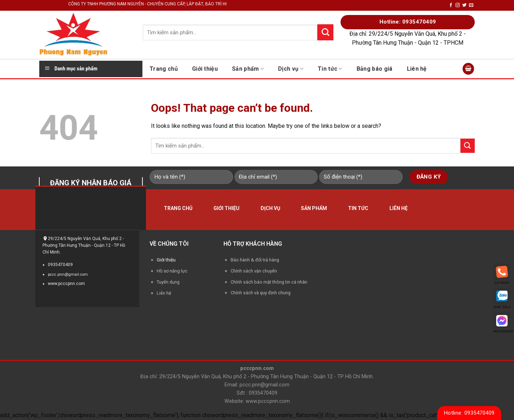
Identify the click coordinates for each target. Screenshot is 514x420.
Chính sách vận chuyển (254, 271)
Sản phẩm (248, 69)
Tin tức (330, 69)
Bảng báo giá (375, 69)
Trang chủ (164, 69)
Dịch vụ (291, 69)
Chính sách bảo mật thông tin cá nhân (269, 282)
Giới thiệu (205, 69)
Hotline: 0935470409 (469, 413)
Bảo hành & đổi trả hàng (255, 260)
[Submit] (468, 146)
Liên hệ (417, 69)
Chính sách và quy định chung (261, 293)
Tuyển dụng (168, 282)
